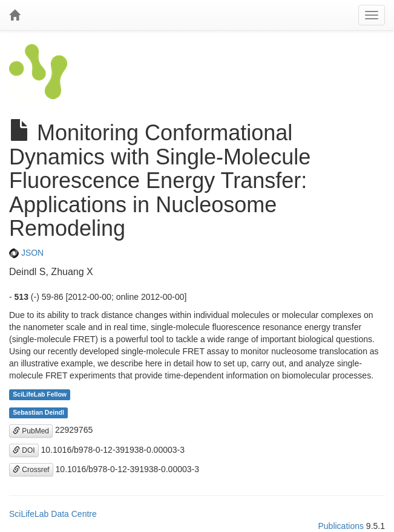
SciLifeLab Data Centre (53, 514)
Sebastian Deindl (38, 412)
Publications (341, 526)
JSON (26, 253)
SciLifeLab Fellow (40, 394)
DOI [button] (24, 450)
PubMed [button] (31, 431)
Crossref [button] (31, 470)
